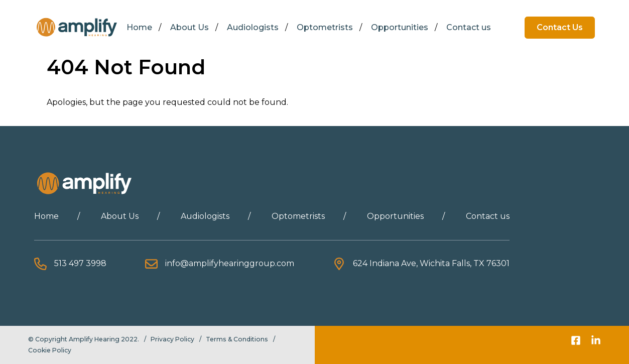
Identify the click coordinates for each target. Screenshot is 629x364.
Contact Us (560, 27)
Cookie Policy (50, 350)
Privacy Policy (172, 339)
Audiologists (253, 27)
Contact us (469, 27)
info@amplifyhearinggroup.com (230, 263)
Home (139, 27)
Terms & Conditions (237, 339)
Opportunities (400, 27)
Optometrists (325, 27)
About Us (190, 27)
